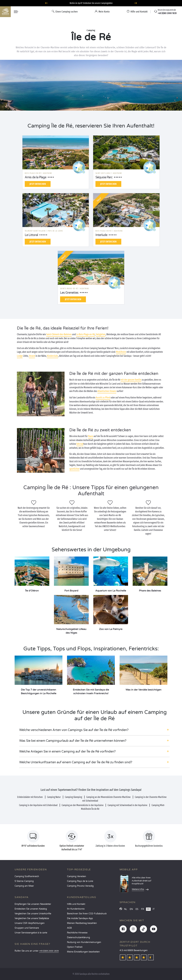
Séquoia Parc (104, 177)
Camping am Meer (24, 886)
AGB (69, 928)
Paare (91, 436)
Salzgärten (101, 334)
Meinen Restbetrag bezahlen (82, 923)
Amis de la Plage (36, 177)
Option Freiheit (75, 947)
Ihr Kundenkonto (76, 909)
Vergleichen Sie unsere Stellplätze (32, 918)
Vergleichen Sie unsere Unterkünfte (33, 914)
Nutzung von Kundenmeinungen (84, 942)
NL (126, 909)
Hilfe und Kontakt (76, 904)
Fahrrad (80, 444)
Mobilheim (121, 352)
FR (143, 909)
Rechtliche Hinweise (77, 933)
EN (131, 909)
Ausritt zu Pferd (103, 398)
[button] (94, 730)
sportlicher (74, 469)
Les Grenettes (69, 293)
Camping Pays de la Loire (80, 881)
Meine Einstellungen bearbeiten (83, 952)
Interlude (101, 235)
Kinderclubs (53, 356)
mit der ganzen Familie (131, 380)
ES (137, 909)
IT (154, 909)
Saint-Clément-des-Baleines (59, 334)
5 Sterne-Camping (24, 881)
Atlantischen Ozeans (107, 391)
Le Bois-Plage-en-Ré (86, 334)
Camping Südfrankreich (27, 876)
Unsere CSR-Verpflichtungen (30, 923)
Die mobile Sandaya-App (80, 918)
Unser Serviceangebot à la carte (31, 933)
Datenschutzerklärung (78, 937)
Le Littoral (31, 235)
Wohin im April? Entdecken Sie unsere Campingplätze (91, 3)
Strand (32, 356)
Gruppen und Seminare (27, 928)
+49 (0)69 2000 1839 (49, 951)
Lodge (20, 356)
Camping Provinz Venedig (80, 886)
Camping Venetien (77, 876)
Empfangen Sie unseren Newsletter (33, 904)
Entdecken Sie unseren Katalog (31, 909)
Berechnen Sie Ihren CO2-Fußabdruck (87, 914)
